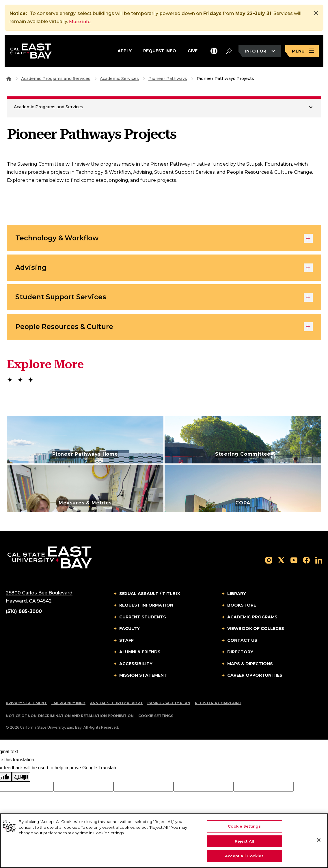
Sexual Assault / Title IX (150, 596)
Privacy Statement (26, 706)
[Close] (316, 13)
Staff (126, 643)
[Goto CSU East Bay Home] (9, 78)
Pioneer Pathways (168, 78)
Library (237, 596)
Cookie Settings (156, 719)
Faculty (129, 632)
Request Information (146, 608)
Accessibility (136, 667)
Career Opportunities (255, 678)
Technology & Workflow (164, 239)
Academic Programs (252, 620)
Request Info (160, 50)
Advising (164, 269)
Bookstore (242, 608)
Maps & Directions (250, 667)
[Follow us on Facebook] (306, 563)
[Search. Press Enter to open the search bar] (229, 51)
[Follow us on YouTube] (294, 563)
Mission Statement (143, 678)
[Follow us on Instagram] (269, 563)
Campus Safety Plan (169, 706)
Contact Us (242, 643)
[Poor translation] (21, 780)
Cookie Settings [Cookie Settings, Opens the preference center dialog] (244, 826)
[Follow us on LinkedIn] (319, 563)
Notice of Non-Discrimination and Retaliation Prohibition (70, 719)
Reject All (244, 841)
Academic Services (119, 78)
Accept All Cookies (244, 856)
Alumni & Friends (140, 655)
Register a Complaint (218, 706)
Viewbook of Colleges (256, 632)
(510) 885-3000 (24, 614)
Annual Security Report (116, 706)
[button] (214, 52)
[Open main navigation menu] (302, 52)
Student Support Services (164, 299)
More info (80, 21)
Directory (240, 655)
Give (193, 50)
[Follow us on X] (281, 563)
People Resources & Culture (164, 330)
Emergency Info (68, 706)
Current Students (143, 620)
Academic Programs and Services (56, 78)
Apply (125, 50)
